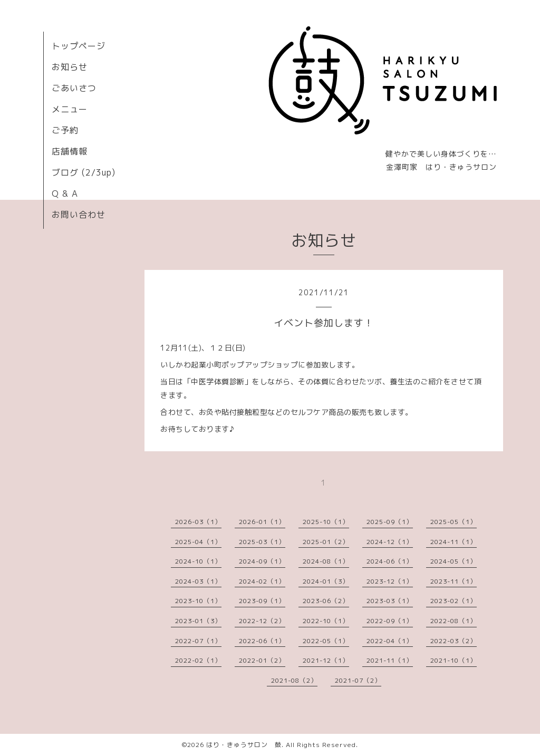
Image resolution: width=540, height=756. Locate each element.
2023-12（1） (390, 581)
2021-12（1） (326, 660)
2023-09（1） (262, 601)
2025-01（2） (326, 542)
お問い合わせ (79, 215)
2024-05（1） (454, 561)
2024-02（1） (262, 581)
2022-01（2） (262, 660)
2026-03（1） (198, 522)
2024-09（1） (262, 561)
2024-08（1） (326, 561)
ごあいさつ (74, 88)
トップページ (79, 46)
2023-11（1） (454, 581)
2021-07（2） (358, 680)
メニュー (70, 109)
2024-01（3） (326, 581)
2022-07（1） (198, 641)
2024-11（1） (454, 542)
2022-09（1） (390, 621)
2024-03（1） (198, 581)
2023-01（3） (198, 621)
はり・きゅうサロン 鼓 (244, 745)
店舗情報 (70, 151)
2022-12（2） (262, 621)
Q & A (65, 193)
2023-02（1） (454, 601)
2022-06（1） (262, 641)
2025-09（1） (390, 522)
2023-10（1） (198, 601)
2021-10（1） (454, 660)
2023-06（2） (326, 601)
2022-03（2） (454, 641)
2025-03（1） (262, 542)
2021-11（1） (390, 660)
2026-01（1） (262, 522)
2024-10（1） (198, 561)
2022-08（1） (454, 621)
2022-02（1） (198, 660)
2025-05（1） (454, 522)
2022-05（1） (326, 641)
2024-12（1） (390, 542)
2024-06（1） (390, 561)
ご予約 (65, 130)
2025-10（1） (326, 522)
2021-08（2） (294, 680)
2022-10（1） (326, 621)
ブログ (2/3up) (84, 172)
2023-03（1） (390, 601)
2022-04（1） (390, 641)
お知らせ (70, 67)
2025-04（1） (198, 542)
